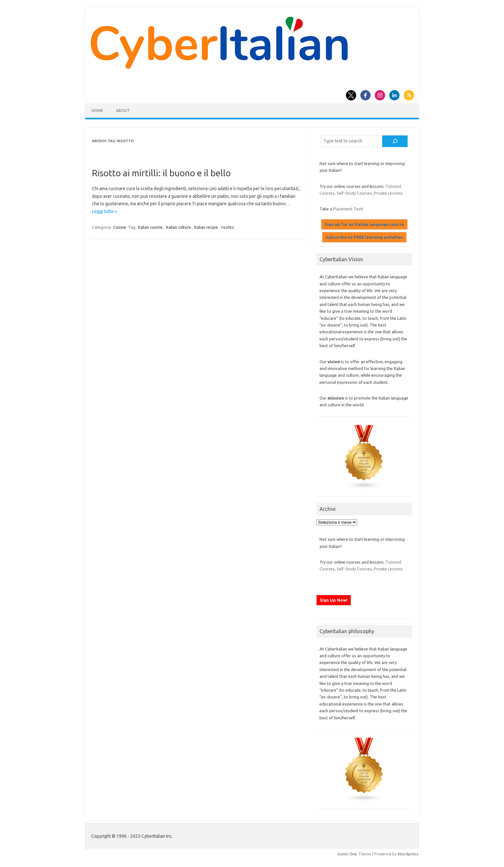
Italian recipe (206, 227)
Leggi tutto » (104, 211)
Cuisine (120, 227)
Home (97, 111)
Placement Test (347, 209)
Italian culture (178, 227)
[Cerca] (395, 141)
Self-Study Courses (354, 193)
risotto (228, 227)
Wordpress (408, 854)
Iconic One (347, 854)
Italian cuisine (150, 227)
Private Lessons (388, 193)
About (123, 111)
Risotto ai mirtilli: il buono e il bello (161, 173)
